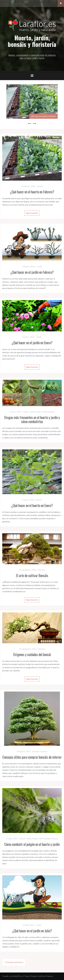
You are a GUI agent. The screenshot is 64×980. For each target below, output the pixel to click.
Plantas (55, 839)
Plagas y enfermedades (45, 412)
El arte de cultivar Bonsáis (32, 575)
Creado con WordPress (12, 976)
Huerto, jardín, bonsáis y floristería (32, 41)
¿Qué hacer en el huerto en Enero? (32, 505)
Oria (32, 976)
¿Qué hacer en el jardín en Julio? (32, 931)
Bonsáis (42, 570)
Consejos (44, 751)
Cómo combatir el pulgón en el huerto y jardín (32, 844)
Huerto (40, 186)
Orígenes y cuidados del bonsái (32, 654)
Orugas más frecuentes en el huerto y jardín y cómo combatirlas (32, 419)
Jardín (40, 267)
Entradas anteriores (15, 962)
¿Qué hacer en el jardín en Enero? (32, 343)
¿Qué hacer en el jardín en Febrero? (32, 272)
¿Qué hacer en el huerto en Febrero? (43, 116)
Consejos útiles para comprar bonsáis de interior (32, 757)
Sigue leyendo (32, 213)
